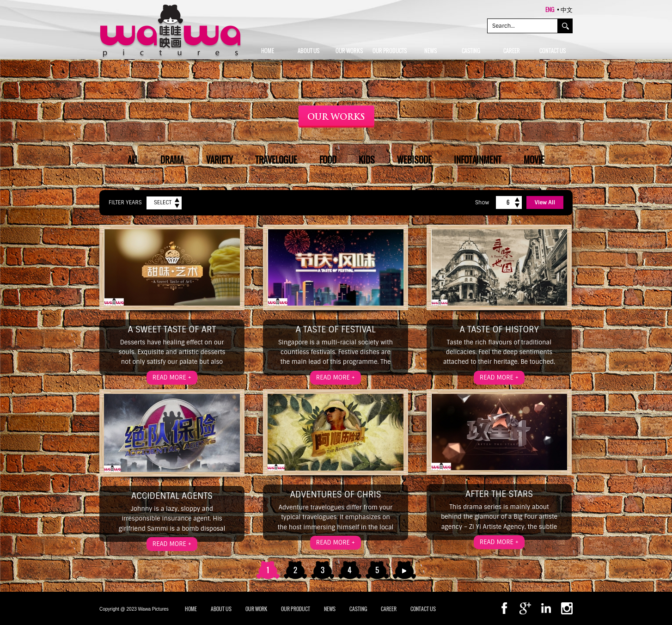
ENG (550, 9)
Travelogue (276, 160)
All (133, 160)
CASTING (358, 609)
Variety (220, 160)
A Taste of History (499, 330)
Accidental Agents (172, 496)
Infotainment (478, 160)
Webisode (414, 160)
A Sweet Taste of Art (172, 330)
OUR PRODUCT (296, 609)
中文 (567, 9)
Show (482, 202)
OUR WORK (256, 609)
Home (191, 609)
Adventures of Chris (335, 495)
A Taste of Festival (335, 330)
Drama (172, 160)
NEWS (330, 609)
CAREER (389, 609)
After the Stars (499, 494)
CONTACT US (423, 609)
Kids (367, 160)
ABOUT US (221, 609)
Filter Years (125, 202)
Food (328, 160)
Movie (534, 160)
